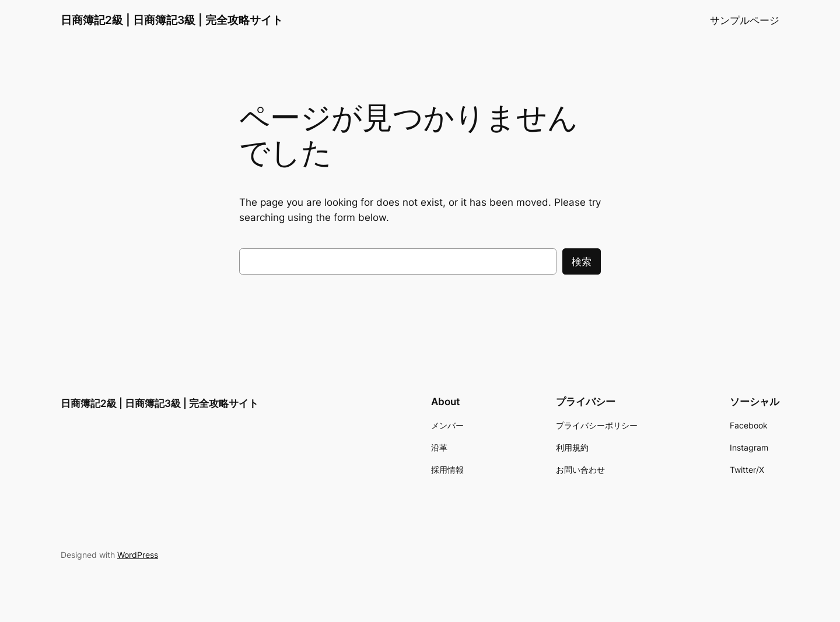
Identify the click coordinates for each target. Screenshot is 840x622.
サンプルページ (745, 20)
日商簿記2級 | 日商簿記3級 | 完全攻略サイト (172, 20)
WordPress (138, 555)
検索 (582, 262)
